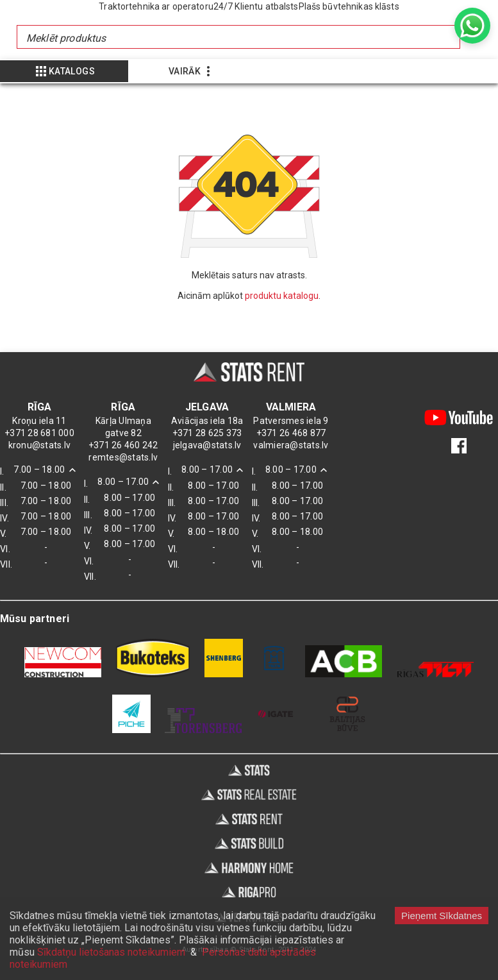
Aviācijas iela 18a (207, 421)
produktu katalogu (282, 296)
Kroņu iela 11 (39, 421)
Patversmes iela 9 (291, 421)
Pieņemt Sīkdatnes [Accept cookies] (442, 916)
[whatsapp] (472, 26)
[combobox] (320, 37)
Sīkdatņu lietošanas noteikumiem (111, 952)
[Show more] (64, 71)
